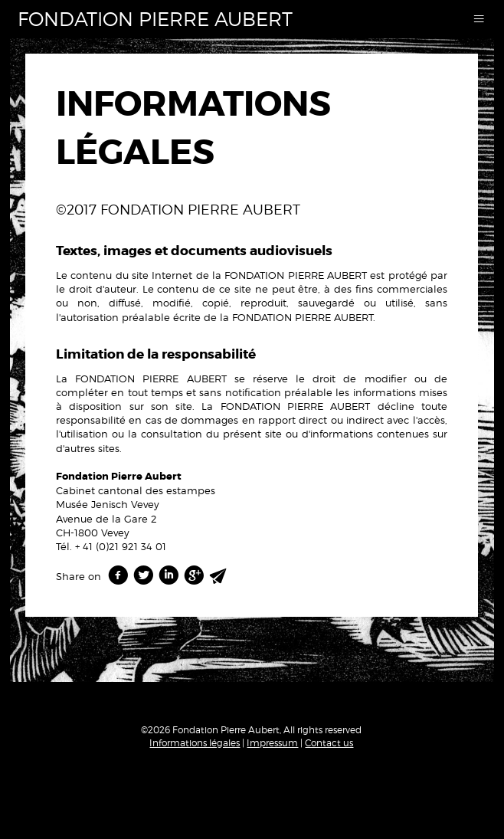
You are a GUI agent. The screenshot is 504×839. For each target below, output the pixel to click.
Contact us (329, 743)
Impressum (272, 743)
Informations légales (195, 743)
